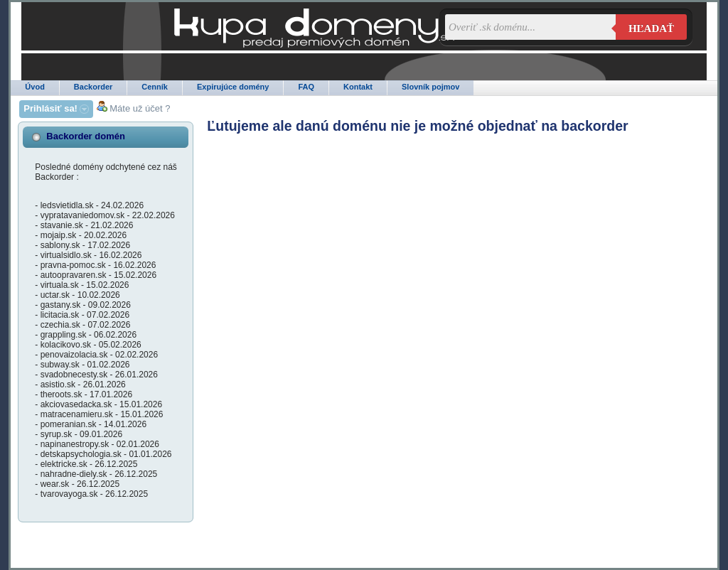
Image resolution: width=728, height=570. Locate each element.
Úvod (35, 87)
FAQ (306, 87)
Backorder (93, 87)
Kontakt (358, 87)
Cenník (155, 87)
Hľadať (651, 28)
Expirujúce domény (233, 87)
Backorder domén (86, 136)
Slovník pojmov (430, 87)
